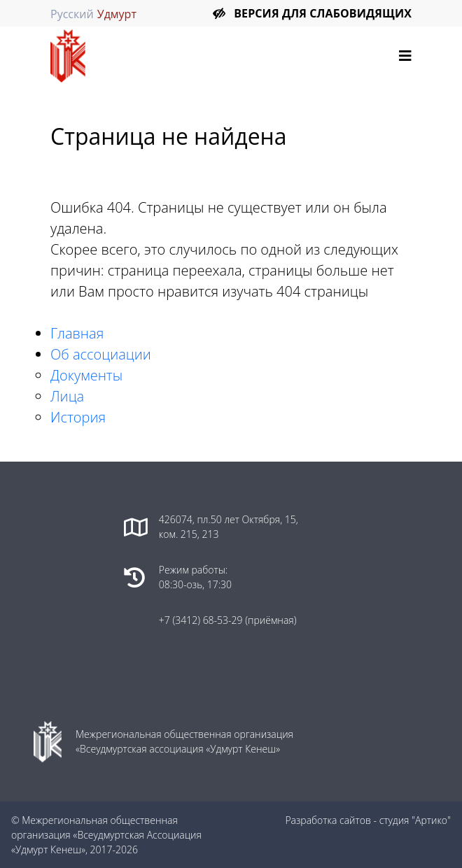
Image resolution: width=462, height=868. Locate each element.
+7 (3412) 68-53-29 (202, 620)
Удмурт (117, 14)
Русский (72, 14)
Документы (86, 375)
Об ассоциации (101, 354)
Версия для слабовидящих (323, 13)
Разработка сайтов (328, 820)
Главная (77, 333)
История (78, 417)
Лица (67, 396)
